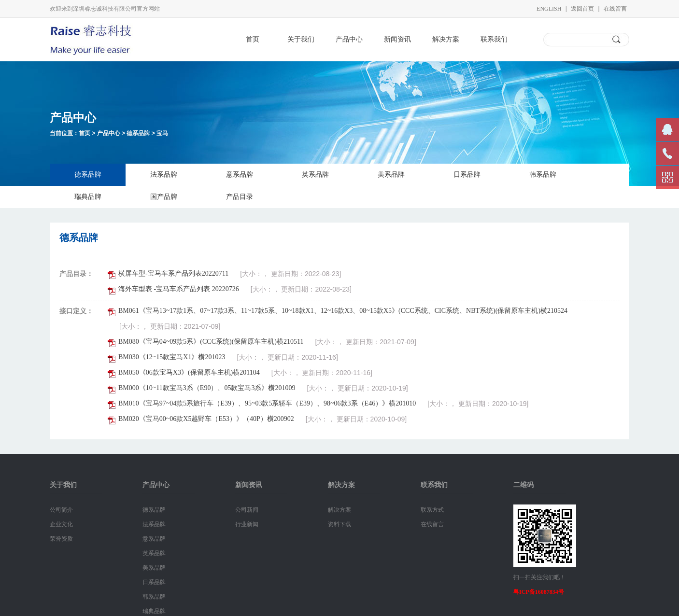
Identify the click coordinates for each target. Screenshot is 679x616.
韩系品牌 (543, 175)
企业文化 (61, 524)
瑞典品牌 (88, 197)
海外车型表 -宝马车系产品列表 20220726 (179, 289)
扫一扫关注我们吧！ (539, 577)
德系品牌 (138, 133)
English (549, 9)
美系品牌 (391, 175)
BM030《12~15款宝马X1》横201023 (172, 357)
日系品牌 (467, 175)
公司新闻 (247, 510)
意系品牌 (240, 175)
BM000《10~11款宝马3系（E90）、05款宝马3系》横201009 (207, 388)
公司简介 (61, 510)
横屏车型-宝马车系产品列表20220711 (173, 273)
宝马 (162, 133)
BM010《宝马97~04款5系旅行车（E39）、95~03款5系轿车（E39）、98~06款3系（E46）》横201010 (267, 403)
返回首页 (582, 9)
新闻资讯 (397, 39)
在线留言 (615, 9)
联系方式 (432, 510)
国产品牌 (164, 197)
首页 (253, 39)
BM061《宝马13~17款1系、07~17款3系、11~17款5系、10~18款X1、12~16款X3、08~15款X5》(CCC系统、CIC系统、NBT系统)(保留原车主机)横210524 (343, 311)
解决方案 (446, 39)
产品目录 (240, 197)
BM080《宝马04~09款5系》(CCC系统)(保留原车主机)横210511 (211, 342)
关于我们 (301, 39)
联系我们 (494, 39)
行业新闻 (247, 524)
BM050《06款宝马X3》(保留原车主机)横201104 (189, 372)
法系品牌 (164, 175)
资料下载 (339, 524)
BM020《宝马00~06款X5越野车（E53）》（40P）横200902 (206, 419)
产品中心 (349, 39)
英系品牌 (315, 175)
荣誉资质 (61, 539)
